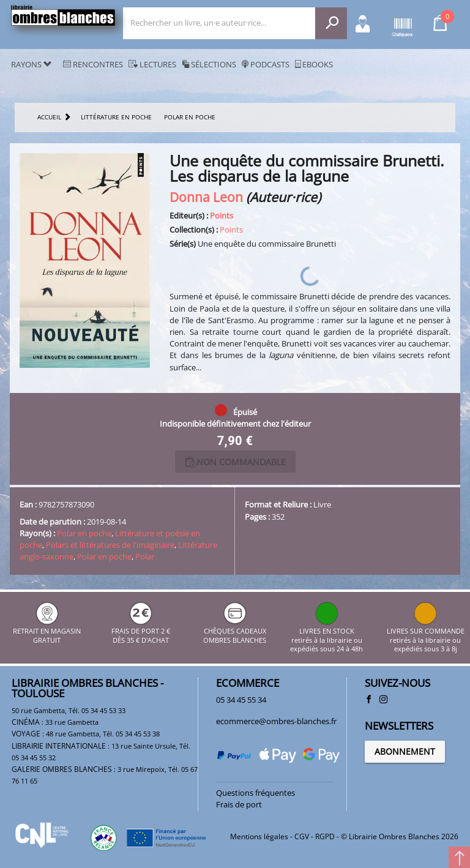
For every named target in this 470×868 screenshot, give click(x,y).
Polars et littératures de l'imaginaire (110, 545)
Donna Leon (206, 197)
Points (222, 215)
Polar (145, 556)
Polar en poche (84, 533)
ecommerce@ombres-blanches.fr (276, 721)
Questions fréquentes (256, 793)
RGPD (325, 836)
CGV (302, 836)
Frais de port (239, 804)
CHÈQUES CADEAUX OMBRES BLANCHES (235, 631)
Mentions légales (259, 836)
